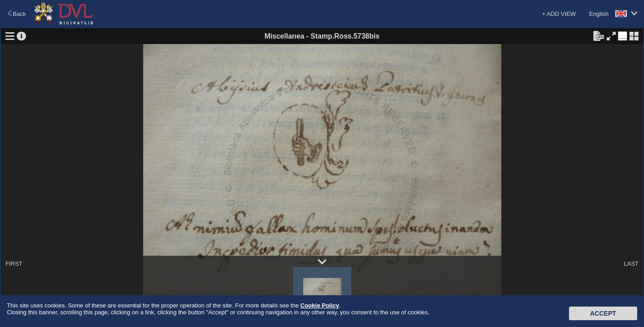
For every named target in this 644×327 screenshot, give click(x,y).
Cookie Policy (320, 305)
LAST (631, 264)
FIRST (14, 264)
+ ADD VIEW (559, 14)
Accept (603, 313)
